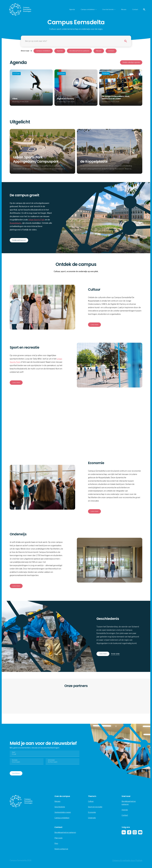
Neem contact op (61, 849)
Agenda (72, 9)
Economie (92, 812)
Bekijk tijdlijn (115, 654)
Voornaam (15, 760)
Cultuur (91, 801)
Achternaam (51, 760)
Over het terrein (108, 9)
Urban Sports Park (36, 220)
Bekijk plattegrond (19, 240)
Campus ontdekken (88, 9)
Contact (135, 9)
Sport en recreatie (95, 807)
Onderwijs (92, 818)
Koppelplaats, (16, 223)
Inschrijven (16, 773)
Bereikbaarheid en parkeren (79, 51)
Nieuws (124, 9)
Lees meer (103, 654)
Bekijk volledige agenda (131, 62)
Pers (56, 843)
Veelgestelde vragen (63, 812)
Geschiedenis (60, 807)
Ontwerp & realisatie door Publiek (127, 860)
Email (14, 752)
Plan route (58, 838)
